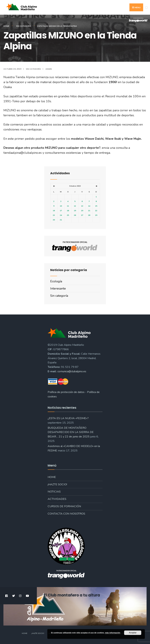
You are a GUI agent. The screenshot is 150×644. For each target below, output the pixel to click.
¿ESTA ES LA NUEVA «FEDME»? (68, 418)
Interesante (58, 288)
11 (68, 206)
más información (113, 633)
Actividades (57, 499)
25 (68, 215)
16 (54, 211)
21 (89, 211)
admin (49, 69)
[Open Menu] (146, 8)
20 (82, 211)
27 (82, 215)
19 (75, 211)
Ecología (56, 281)
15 (96, 206)
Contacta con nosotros (66, 514)
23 (54, 215)
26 (75, 215)
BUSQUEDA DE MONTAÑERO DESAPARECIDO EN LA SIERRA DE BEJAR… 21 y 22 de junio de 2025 (71, 432)
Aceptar (133, 633)
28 (89, 215)
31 (61, 220)
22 (96, 211)
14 (89, 206)
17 (61, 211)
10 (61, 206)
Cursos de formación (64, 506)
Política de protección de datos (66, 392)
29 (96, 215)
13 (82, 206)
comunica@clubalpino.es (72, 371)
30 (54, 220)
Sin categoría (24, 26)
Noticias (54, 492)
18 (68, 211)
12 (75, 206)
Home (6, 26)
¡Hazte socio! (57, 484)
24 (61, 215)
